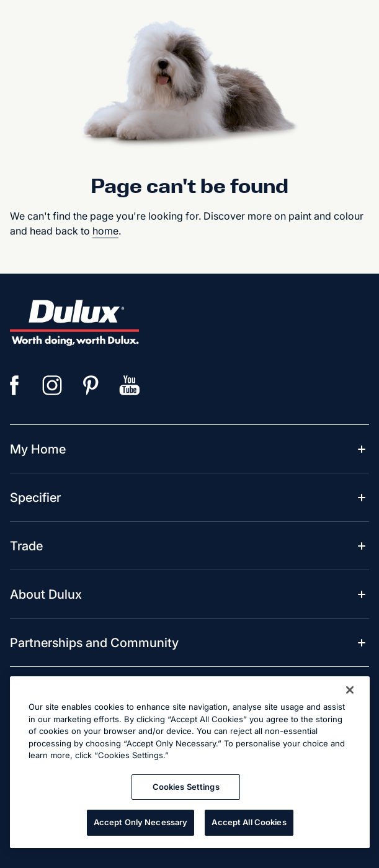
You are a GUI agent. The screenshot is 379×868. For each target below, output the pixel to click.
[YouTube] (130, 385)
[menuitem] (38, 449)
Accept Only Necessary (141, 822)
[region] (190, 762)
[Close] (350, 690)
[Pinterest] (91, 385)
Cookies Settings (186, 787)
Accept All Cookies (249, 822)
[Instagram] (53, 385)
